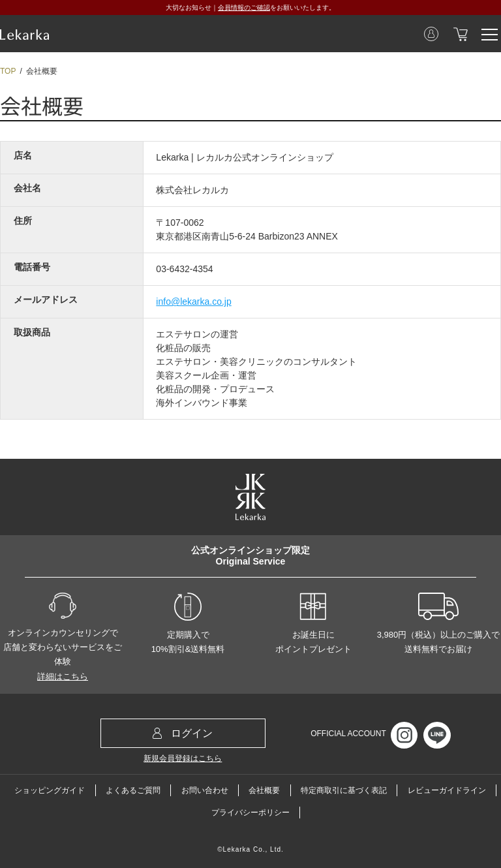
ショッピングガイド (50, 790)
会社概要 (264, 790)
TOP (8, 71)
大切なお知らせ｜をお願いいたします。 (250, 8)
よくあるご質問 (133, 790)
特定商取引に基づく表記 (344, 790)
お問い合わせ (205, 790)
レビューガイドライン (447, 790)
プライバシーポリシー (250, 813)
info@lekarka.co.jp (193, 302)
